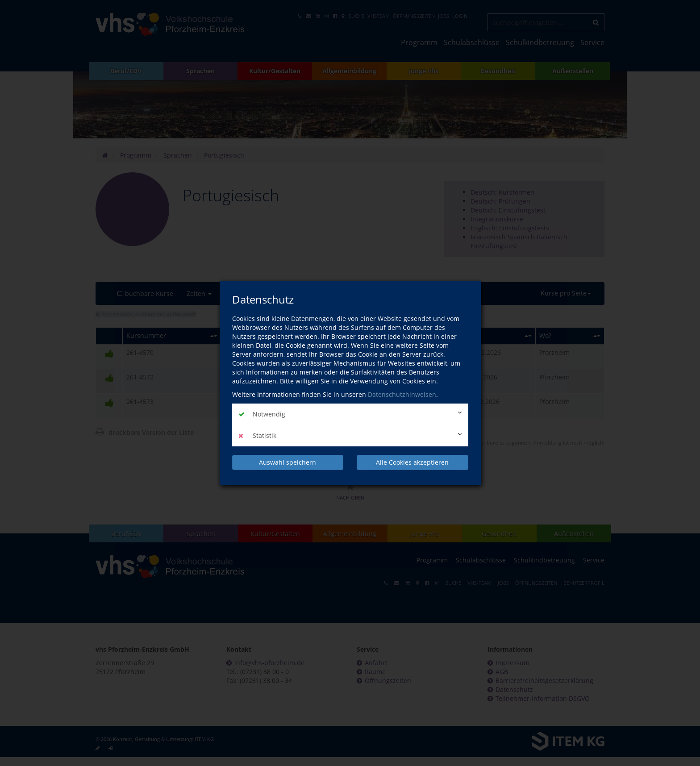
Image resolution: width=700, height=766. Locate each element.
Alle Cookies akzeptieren (412, 462)
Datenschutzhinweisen (402, 394)
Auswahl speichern (287, 462)
